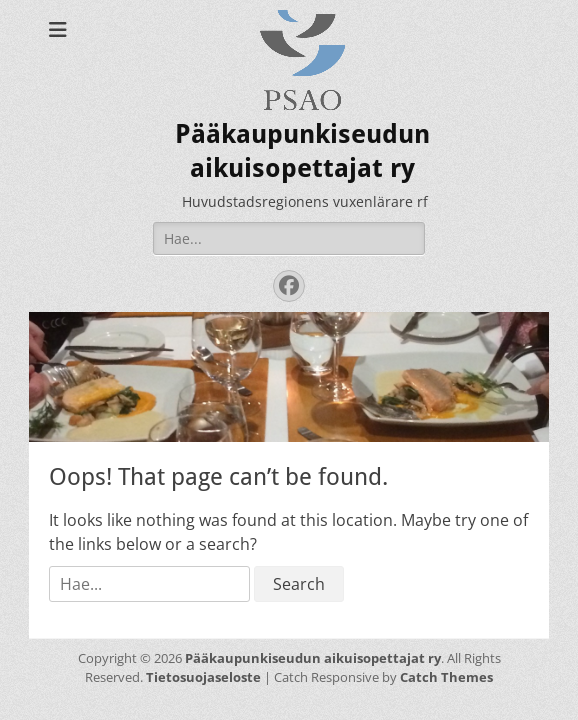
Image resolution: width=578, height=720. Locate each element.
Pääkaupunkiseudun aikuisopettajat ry (313, 658)
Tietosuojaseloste (203, 677)
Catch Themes (446, 677)
